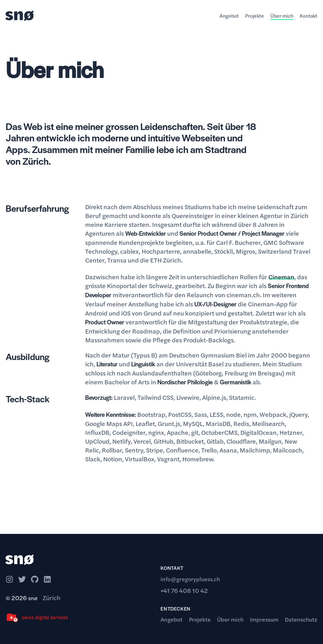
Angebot (229, 16)
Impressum (264, 619)
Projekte (255, 16)
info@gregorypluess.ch (190, 579)
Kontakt (308, 16)
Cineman (281, 277)
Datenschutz (301, 619)
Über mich (282, 16)
